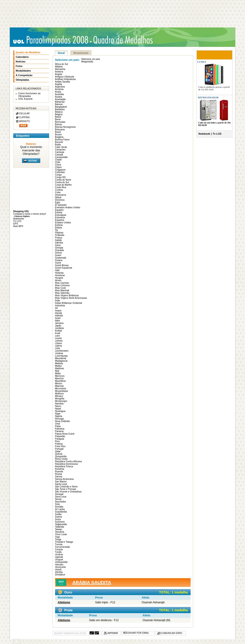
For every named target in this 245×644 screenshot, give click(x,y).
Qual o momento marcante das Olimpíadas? (31, 150)
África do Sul (62, 64)
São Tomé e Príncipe (66, 489)
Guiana (59, 260)
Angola (59, 74)
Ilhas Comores (62, 285)
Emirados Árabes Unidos (68, 207)
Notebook (204, 134)
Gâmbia (59, 243)
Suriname (60, 522)
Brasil (58, 132)
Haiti (57, 270)
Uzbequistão (61, 562)
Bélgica (59, 114)
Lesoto (59, 338)
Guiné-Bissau (62, 265)
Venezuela (60, 567)
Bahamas (60, 102)
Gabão (59, 240)
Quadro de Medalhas (28, 52)
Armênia (59, 89)
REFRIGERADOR (208, 97)
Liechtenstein (62, 351)
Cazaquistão (61, 157)
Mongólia (60, 399)
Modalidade (81, 53)
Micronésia (61, 389)
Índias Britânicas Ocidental (69, 303)
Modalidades (23, 71)
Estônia (59, 225)
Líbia (58, 348)
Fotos (19, 66)
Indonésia (60, 306)
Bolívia (59, 124)
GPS (16, 224)
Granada (60, 250)
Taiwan (59, 529)
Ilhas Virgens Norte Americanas (71, 298)
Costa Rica (61, 187)
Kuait (58, 333)
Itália (57, 321)
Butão (58, 145)
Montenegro (61, 401)
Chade (58, 160)
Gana (58, 245)
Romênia (60, 469)
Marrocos (60, 376)
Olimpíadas (23, 80)
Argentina (60, 87)
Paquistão (60, 436)
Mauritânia (60, 381)
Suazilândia (61, 512)
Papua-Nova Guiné (65, 434)
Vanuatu (59, 565)
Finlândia (60, 235)
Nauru (58, 406)
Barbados (60, 109)
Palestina (60, 429)
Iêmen (58, 280)
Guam (58, 255)
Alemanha (60, 69)
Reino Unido (61, 459)
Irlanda (59, 313)
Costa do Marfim (63, 185)
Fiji (57, 230)
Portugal (59, 449)
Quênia (59, 454)
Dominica (60, 200)
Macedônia (61, 358)
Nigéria (59, 416)
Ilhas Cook (60, 288)
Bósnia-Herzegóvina (65, 127)
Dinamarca (61, 195)
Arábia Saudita (63, 82)
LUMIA (201, 62)
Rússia (59, 474)
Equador (59, 210)
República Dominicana (67, 464)
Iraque (58, 311)
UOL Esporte (25, 99)
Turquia (59, 549)
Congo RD (60, 177)
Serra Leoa (61, 497)
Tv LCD (217, 134)
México (59, 383)
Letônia (59, 341)
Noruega (59, 419)
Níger (58, 414)
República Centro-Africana (68, 461)
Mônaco (59, 396)
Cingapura (60, 170)
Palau (58, 426)
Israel (58, 318)
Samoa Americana (64, 479)
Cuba (58, 192)
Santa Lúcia (61, 484)
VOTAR (32, 161)
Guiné (58, 263)
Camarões (60, 150)
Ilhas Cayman (62, 283)
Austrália (60, 94)
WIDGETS (25, 121)
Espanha (60, 220)
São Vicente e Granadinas (68, 492)
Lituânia (59, 353)
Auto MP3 (18, 226)
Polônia (59, 444)
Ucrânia (59, 554)
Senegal (59, 494)
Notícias (21, 61)
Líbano (59, 343)
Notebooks (19, 219)
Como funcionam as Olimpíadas (29, 95)
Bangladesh (61, 107)
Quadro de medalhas (124, 40)
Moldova (59, 394)
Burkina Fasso (62, 140)
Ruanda (59, 472)
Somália (59, 507)
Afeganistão (87, 62)
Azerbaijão (60, 99)
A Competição (24, 75)
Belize (58, 117)
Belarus (59, 112)
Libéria (59, 346)
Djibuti (58, 197)
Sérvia (58, 499)
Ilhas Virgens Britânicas (67, 295)
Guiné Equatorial (64, 268)
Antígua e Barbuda (65, 77)
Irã (56, 308)
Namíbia (59, 404)
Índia (58, 301)
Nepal (58, 409)
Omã (58, 424)
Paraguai (60, 439)
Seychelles (61, 502)
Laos (58, 336)
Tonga (58, 539)
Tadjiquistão (61, 524)
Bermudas (60, 122)
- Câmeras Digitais (21, 216)
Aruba (58, 92)
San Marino (61, 482)
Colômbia (60, 172)
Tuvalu (59, 552)
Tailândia (60, 527)
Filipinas (59, 233)
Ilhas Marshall (62, 290)
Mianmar (60, 386)
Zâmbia (59, 572)
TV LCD (17, 221)
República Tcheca (64, 466)
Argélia (59, 84)
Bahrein (59, 104)
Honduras (60, 275)
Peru (57, 441)
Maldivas (60, 368)
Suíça (58, 519)
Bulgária (59, 137)
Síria (57, 504)
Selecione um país (91, 59)
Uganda (59, 557)
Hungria (59, 278)
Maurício (59, 378)
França (59, 238)
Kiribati (59, 331)
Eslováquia (61, 215)
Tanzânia (60, 532)
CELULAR (24, 114)
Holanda (59, 273)
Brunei (58, 135)
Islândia (59, 316)
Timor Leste (61, 534)
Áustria (59, 97)
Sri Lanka (60, 509)
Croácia (59, 190)
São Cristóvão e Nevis (66, 487)
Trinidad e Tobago (64, 542)
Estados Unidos (63, 223)
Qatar (58, 451)
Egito (58, 202)
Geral (61, 53)
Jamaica (59, 323)
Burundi (59, 142)
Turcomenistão (63, 547)
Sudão (58, 514)
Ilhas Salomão (62, 293)
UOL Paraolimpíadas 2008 (52, 40)
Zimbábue (60, 575)
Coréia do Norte (63, 180)
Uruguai (59, 560)
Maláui (58, 366)
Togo (58, 537)
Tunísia (59, 544)
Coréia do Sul (62, 182)
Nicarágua (60, 411)
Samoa (59, 477)
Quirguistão (61, 456)
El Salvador (61, 205)
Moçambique (62, 391)
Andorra (59, 72)
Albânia (59, 67)
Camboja (60, 152)
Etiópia (59, 228)
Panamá (59, 431)
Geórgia (59, 248)
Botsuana (60, 130)
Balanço (31, 144)
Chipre (58, 167)
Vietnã (58, 570)
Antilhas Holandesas (65, 79)
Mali (57, 371)
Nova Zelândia (62, 421)
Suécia (59, 517)
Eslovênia (60, 218)
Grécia (58, 253)
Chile (58, 162)
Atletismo (64, 602)
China (58, 165)
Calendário (22, 57)
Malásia (59, 363)
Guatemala (61, 258)
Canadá (59, 155)
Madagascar (61, 361)
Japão (58, 326)
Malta (58, 373)
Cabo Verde (61, 147)
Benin (58, 119)
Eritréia (59, 212)
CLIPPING (25, 117)
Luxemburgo (61, 356)
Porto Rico (60, 446)
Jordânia (59, 328)
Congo (58, 175)
